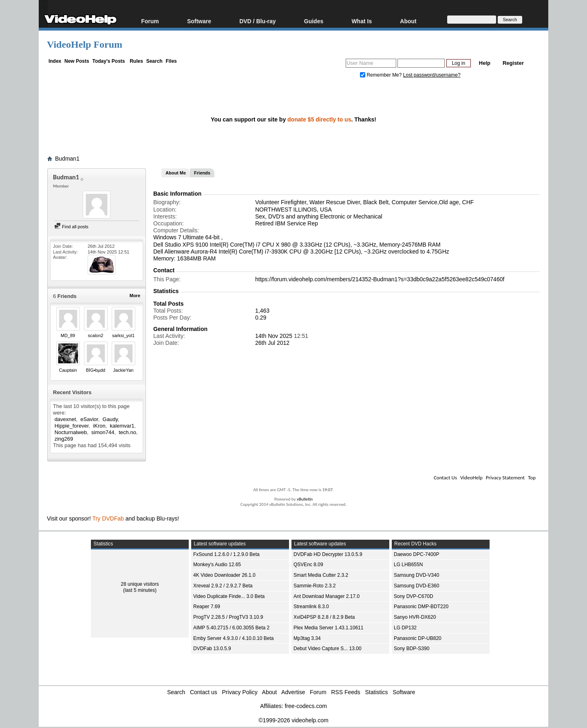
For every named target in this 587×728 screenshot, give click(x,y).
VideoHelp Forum (85, 44)
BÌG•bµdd (96, 370)
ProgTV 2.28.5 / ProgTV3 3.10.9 (228, 617)
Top (532, 478)
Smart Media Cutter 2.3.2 (321, 575)
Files (171, 61)
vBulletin (305, 499)
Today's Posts (108, 61)
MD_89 (68, 335)
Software (199, 21)
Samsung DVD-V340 (416, 575)
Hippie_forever (72, 426)
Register (513, 63)
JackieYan (124, 370)
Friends (202, 173)
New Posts (77, 61)
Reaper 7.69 (207, 607)
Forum (150, 21)
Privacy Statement (505, 478)
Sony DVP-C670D (414, 596)
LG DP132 (405, 628)
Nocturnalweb (71, 432)
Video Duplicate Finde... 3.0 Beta (229, 596)
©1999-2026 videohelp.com (293, 720)
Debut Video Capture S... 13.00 (328, 649)
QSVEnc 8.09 (308, 565)
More (135, 296)
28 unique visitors (140, 584)
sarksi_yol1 (123, 335)
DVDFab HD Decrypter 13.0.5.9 (328, 554)
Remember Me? (382, 75)
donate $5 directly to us (319, 119)
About (408, 21)
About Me (176, 173)
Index (55, 61)
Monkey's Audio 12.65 (217, 565)
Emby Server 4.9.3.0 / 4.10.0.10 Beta (233, 638)
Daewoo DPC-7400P (416, 554)
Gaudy (110, 419)
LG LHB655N (408, 565)
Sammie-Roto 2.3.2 (314, 586)
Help (485, 63)
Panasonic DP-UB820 (418, 638)
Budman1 (67, 159)
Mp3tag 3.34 (307, 638)
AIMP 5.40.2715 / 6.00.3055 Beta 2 (231, 628)
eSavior (89, 419)
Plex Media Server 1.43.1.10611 (328, 628)
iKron (99, 426)
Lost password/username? (432, 75)
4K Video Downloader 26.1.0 (224, 575)
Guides (314, 21)
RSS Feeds (346, 692)
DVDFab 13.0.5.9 (212, 649)
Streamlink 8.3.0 (311, 607)
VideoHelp (471, 478)
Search (154, 61)
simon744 (103, 432)
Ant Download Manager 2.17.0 (327, 596)
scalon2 (96, 335)
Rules (136, 61)
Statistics (377, 692)
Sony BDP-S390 (412, 649)
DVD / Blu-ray (257, 21)
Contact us (204, 692)
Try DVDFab (108, 518)
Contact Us (445, 478)
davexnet (65, 419)
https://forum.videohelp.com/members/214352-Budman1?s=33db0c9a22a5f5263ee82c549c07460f (380, 279)
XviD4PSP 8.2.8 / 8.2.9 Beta (324, 617)
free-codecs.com (306, 706)
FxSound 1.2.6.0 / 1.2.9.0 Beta (226, 554)
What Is (362, 21)
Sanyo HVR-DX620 (415, 617)
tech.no (127, 432)
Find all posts (71, 227)
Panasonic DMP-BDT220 (421, 607)
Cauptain (68, 370)
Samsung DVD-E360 (416, 586)
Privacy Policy (240, 692)
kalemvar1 (122, 426)
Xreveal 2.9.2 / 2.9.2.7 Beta (223, 586)
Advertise (293, 692)
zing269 (64, 439)
